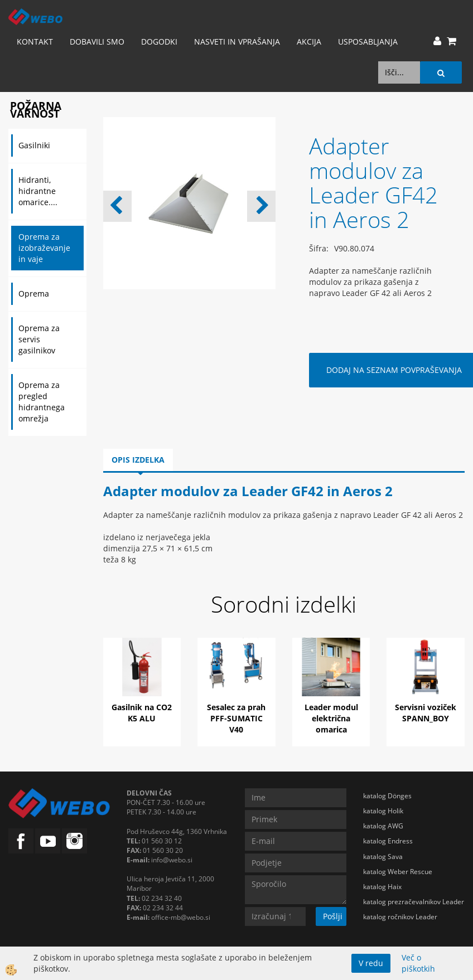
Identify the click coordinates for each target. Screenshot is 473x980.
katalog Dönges (387, 796)
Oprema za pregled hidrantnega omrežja (42, 402)
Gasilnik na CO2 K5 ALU (142, 713)
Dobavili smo (97, 42)
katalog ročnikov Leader (400, 917)
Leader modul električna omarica (331, 718)
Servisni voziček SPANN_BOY (426, 713)
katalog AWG (383, 826)
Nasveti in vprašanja (237, 42)
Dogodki (159, 42)
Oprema (34, 293)
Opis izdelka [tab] (138, 460)
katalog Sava (383, 857)
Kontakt (35, 42)
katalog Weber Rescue (398, 872)
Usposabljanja (368, 42)
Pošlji (333, 916)
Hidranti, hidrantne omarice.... (38, 191)
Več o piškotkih (418, 963)
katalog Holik (383, 811)
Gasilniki (34, 145)
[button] (261, 206)
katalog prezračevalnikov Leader (414, 902)
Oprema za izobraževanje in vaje (44, 248)
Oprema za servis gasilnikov (39, 339)
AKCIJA (309, 42)
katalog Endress (388, 841)
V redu (371, 963)
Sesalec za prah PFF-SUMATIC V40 (236, 718)
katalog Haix (382, 887)
